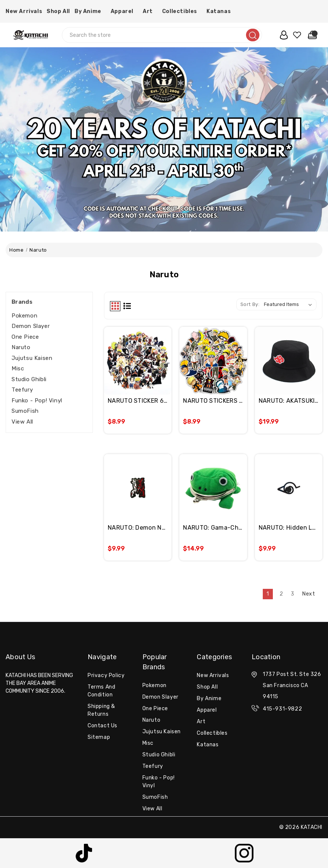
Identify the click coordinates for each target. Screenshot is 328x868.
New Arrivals (24, 11)
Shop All (58, 11)
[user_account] (282, 35)
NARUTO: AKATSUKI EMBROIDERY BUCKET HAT (289, 401)
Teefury (22, 390)
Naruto (21, 347)
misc (18, 368)
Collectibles (182, 11)
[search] (253, 35)
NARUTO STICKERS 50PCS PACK (213, 401)
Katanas (221, 11)
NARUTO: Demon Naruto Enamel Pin (138, 528)
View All (22, 422)
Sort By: (250, 304)
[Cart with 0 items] (311, 35)
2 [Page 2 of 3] (281, 594)
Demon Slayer (31, 326)
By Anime (90, 11)
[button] (84, 853)
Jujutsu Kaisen (32, 358)
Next (312, 594)
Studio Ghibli (29, 379)
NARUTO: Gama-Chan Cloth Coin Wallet (213, 528)
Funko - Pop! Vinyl (37, 401)
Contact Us (102, 726)
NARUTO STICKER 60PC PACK (138, 401)
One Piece (25, 337)
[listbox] (289, 304)
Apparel (124, 11)
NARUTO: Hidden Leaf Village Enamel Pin (289, 528)
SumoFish (25, 411)
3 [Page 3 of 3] (293, 594)
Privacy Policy (106, 675)
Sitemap (99, 737)
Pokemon (24, 316)
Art (150, 11)
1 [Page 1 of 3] (268, 594)
